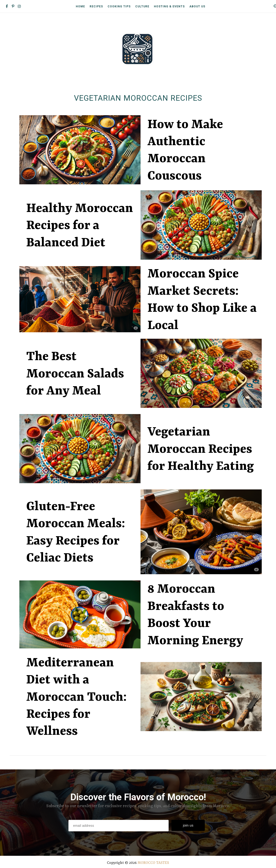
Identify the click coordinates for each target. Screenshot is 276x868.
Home (80, 6)
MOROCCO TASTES (153, 863)
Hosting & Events (169, 6)
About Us (197, 6)
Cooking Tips (119, 6)
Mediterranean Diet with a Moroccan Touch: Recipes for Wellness (76, 697)
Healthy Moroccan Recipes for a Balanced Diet (80, 226)
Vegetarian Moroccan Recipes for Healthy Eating (201, 450)
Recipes (96, 6)
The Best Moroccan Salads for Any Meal (75, 374)
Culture (142, 6)
